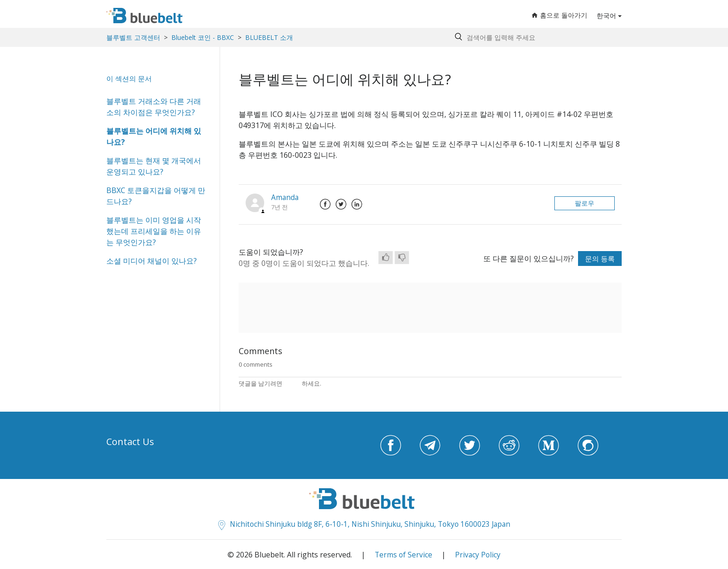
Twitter (342, 204)
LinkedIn (357, 204)
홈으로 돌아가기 (559, 16)
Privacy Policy (478, 554)
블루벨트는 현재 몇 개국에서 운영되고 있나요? (154, 166)
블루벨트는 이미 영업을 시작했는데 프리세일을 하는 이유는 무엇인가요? (154, 231)
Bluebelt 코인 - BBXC (204, 37)
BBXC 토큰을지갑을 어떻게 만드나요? (156, 196)
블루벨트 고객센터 (133, 37)
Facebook (326, 204)
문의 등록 (599, 259)
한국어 (606, 16)
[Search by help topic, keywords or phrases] (536, 37)
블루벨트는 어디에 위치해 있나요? (154, 136)
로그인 (293, 383)
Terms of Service (403, 554)
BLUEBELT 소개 (269, 37)
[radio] (386, 258)
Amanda (285, 197)
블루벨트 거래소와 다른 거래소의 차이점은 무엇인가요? (154, 107)
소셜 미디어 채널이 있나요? (152, 261)
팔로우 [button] (585, 203)
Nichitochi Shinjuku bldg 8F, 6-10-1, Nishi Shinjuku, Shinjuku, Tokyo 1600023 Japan (364, 524)
